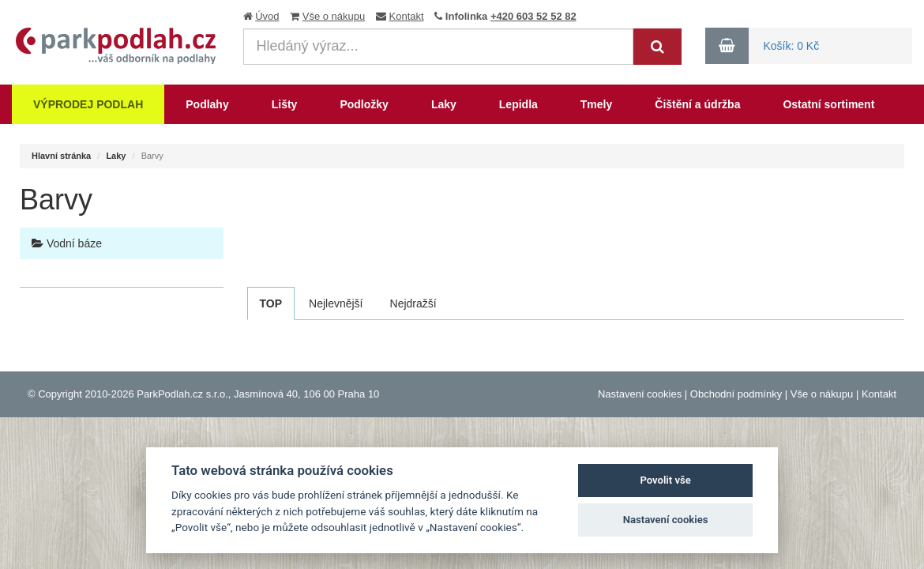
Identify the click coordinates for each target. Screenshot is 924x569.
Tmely (596, 104)
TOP (271, 303)
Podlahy (207, 104)
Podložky (364, 104)
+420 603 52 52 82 (533, 16)
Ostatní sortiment (828, 104)
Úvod (267, 16)
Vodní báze (67, 243)
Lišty (285, 104)
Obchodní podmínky (736, 394)
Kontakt (407, 16)
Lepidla (518, 104)
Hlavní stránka (61, 156)
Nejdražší (413, 303)
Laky (444, 104)
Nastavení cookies (640, 394)
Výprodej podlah (88, 104)
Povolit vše (665, 480)
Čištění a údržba (697, 104)
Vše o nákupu (334, 16)
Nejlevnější (336, 303)
